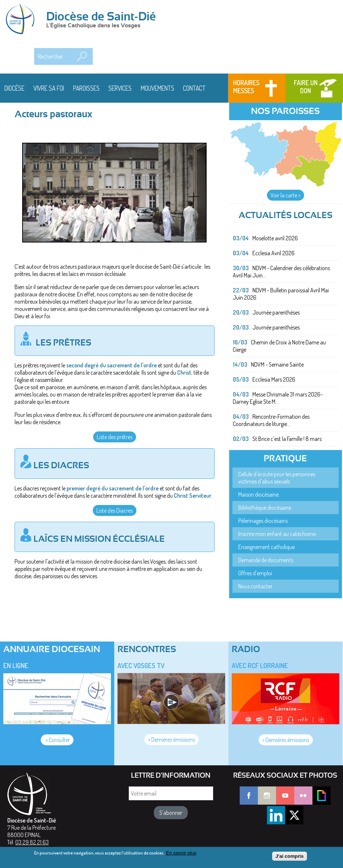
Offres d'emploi (255, 573)
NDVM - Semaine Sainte (277, 364)
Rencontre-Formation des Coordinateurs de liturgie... (271, 420)
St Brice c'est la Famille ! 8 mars (287, 439)
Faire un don (306, 87)
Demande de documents (266, 560)
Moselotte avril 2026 (275, 238)
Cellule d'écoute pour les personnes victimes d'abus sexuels (277, 478)
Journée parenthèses (276, 312)
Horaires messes (246, 87)
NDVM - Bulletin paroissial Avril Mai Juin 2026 (281, 294)
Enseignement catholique (266, 547)
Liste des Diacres (115, 510)
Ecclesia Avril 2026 (274, 253)
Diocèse (14, 88)
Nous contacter (255, 586)
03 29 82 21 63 (32, 842)
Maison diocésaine (258, 494)
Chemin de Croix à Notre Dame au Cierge (279, 346)
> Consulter (57, 740)
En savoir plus (181, 855)
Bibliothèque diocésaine (265, 508)
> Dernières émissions (171, 739)
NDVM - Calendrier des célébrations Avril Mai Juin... (281, 272)
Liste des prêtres (115, 437)
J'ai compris (289, 858)
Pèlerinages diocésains (263, 521)
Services (120, 88)
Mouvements (157, 88)
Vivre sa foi (49, 88)
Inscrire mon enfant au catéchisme (277, 534)
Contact (194, 88)
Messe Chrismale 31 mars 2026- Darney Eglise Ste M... (278, 398)
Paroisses (86, 88)
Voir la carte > (286, 195)
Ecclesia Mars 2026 (274, 379)
